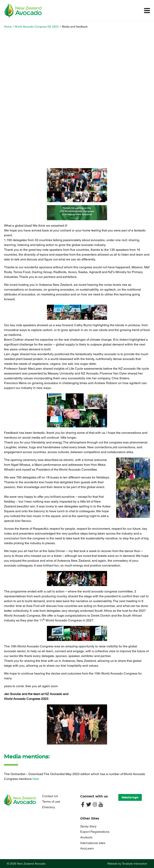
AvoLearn (87, 848)
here (36, 779)
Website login (130, 797)
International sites (93, 843)
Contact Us (50, 796)
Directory (49, 807)
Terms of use (51, 802)
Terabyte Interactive (134, 864)
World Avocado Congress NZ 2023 (37, 27)
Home (8, 27)
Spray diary (88, 826)
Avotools (86, 837)
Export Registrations (95, 832)
